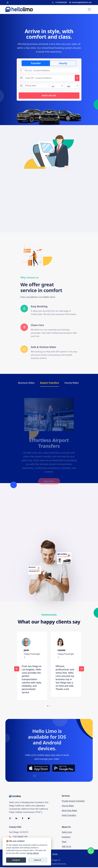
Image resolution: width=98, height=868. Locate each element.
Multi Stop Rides (69, 811)
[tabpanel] (32, 667)
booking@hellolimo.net (80, 2)
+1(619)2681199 (20, 837)
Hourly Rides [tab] (72, 383)
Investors (66, 837)
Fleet (64, 842)
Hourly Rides (68, 806)
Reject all (38, 860)
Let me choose (33, 853)
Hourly (63, 63)
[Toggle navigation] (89, 9)
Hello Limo (67, 833)
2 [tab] (50, 707)
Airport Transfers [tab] (50, 383)
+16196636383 (59, 2)
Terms (55, 855)
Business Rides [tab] (26, 383)
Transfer (36, 63)
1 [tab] (48, 707)
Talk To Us (67, 847)
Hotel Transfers (69, 816)
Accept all (16, 860)
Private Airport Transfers (73, 802)
